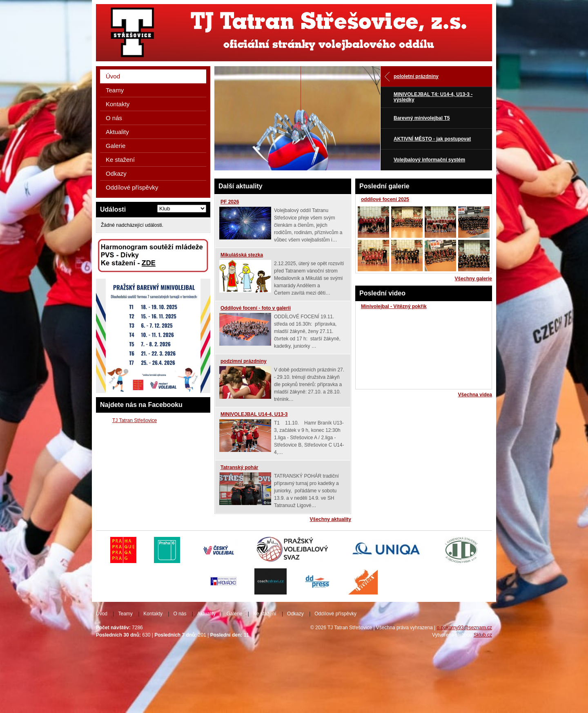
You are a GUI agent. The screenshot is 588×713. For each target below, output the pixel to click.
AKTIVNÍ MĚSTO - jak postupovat (432, 139)
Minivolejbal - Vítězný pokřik (394, 306)
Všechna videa (475, 395)
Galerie (116, 146)
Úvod (113, 76)
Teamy (115, 90)
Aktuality (117, 132)
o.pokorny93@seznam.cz (464, 628)
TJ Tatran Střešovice (135, 420)
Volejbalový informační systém (429, 160)
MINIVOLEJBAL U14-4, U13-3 (254, 414)
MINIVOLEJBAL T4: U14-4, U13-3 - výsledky (433, 97)
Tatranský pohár (239, 467)
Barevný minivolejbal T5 (422, 118)
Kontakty (118, 104)
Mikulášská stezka (242, 255)
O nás (114, 118)
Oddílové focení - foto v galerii (256, 308)
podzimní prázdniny (244, 361)
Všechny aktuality (331, 519)
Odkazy (116, 173)
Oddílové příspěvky (132, 187)
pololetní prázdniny (416, 76)
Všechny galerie (473, 279)
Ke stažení (120, 160)
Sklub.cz (483, 635)
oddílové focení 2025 (385, 199)
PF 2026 (230, 202)
